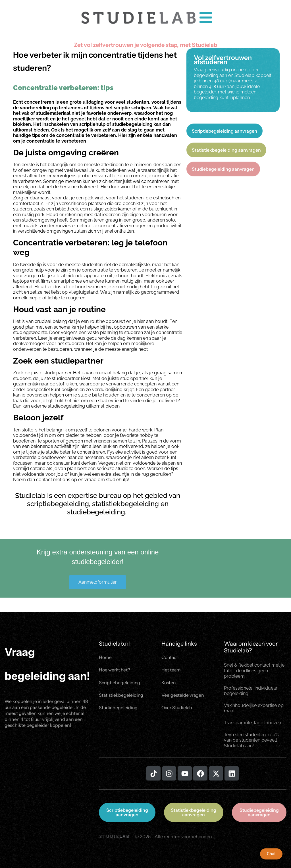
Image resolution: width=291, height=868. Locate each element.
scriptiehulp (92, 124)
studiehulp (117, 480)
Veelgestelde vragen (183, 696)
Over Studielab (177, 709)
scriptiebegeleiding (58, 504)
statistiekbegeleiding (125, 504)
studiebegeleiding (132, 124)
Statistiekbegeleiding (122, 696)
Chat (271, 854)
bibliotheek (66, 209)
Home (105, 658)
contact (44, 480)
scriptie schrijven (133, 108)
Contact (170, 658)
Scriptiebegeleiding (120, 683)
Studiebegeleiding (118, 709)
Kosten (169, 683)
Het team (171, 670)
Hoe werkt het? (115, 670)
